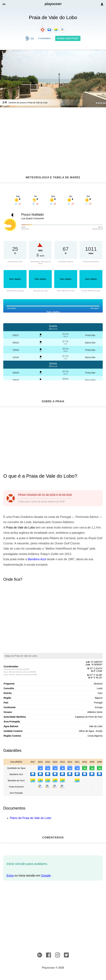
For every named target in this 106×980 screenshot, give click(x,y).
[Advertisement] (53, 134)
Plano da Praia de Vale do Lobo (31, 818)
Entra (10, 876)
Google (46, 876)
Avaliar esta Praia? (68, 38)
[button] (4, 4)
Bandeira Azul (37, 559)
